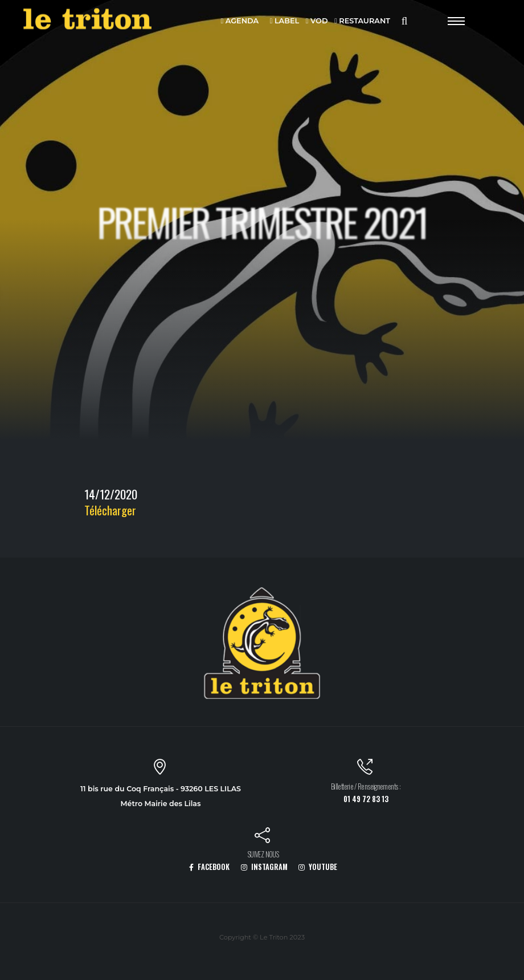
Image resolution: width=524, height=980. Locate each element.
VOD (317, 21)
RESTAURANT (362, 21)
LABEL (284, 21)
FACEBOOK (209, 867)
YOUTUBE (318, 867)
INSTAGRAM (264, 867)
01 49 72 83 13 (366, 799)
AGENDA (240, 21)
